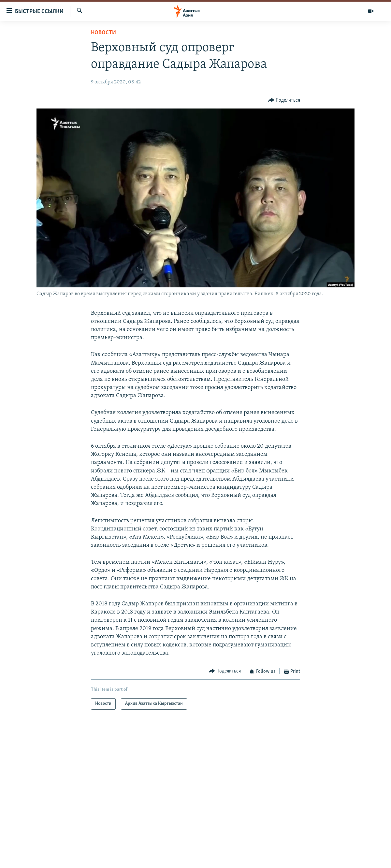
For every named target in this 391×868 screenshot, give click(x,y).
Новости (103, 33)
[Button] (284, 100)
